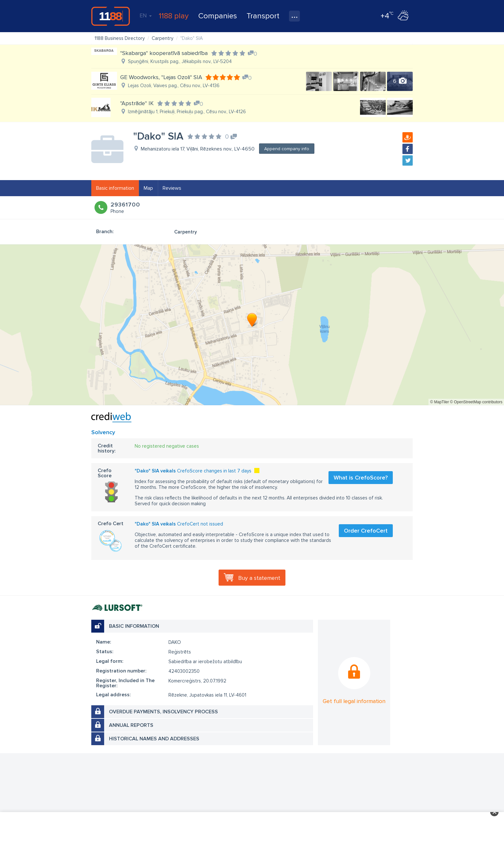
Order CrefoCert (366, 531)
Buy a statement (259, 578)
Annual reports (131, 725)
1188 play (174, 16)
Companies (218, 16)
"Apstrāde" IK (137, 103)
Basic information (115, 188)
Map (148, 188)
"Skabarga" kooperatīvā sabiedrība (164, 53)
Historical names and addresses (154, 739)
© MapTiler (439, 402)
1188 (111, 16)
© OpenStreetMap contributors (476, 402)
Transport (263, 16)
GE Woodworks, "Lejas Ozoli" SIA (161, 77)
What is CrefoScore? (361, 478)
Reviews (172, 188)
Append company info (287, 149)
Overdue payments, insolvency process (163, 712)
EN (146, 15)
